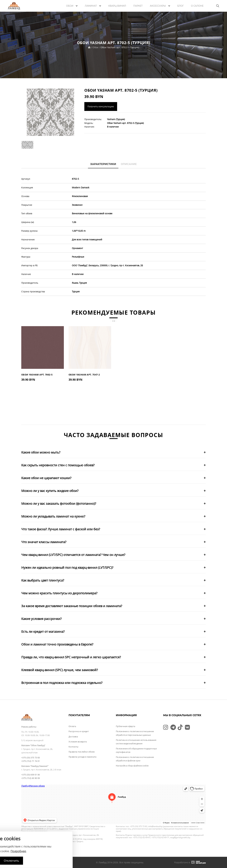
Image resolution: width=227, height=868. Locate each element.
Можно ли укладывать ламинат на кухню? (53, 516)
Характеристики (103, 164)
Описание (129, 164)
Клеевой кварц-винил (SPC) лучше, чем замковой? (60, 670)
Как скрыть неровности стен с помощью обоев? (58, 465)
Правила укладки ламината (83, 757)
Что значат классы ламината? (44, 542)
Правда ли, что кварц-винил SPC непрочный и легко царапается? (71, 657)
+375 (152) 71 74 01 (31, 761)
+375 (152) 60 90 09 (31, 778)
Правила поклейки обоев (81, 752)
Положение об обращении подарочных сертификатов (136, 750)
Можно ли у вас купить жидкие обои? (50, 491)
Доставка (73, 737)
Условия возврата (78, 742)
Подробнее (18, 851)
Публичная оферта (125, 726)
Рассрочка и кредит (79, 731)
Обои (95, 47)
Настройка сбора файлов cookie (132, 766)
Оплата (72, 726)
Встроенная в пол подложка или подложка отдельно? (62, 683)
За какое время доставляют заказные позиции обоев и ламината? (72, 606)
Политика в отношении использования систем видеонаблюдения (136, 742)
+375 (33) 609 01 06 (31, 775)
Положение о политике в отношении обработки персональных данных (135, 733)
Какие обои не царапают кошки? (46, 478)
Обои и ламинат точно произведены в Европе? (57, 644)
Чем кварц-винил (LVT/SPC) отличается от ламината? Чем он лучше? (73, 555)
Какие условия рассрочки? (41, 619)
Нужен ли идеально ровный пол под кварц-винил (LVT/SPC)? (67, 568)
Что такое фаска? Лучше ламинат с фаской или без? (61, 529)
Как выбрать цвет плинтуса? (43, 580)
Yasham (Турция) (116, 119)
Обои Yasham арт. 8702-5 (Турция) (120, 47)
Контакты (74, 747)
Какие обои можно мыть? (41, 452)
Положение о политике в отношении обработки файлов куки (135, 759)
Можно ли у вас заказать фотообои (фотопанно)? (59, 504)
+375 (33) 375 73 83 (31, 758)
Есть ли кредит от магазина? (43, 632)
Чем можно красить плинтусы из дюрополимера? (59, 593)
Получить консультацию (101, 106)
